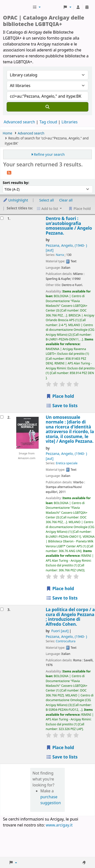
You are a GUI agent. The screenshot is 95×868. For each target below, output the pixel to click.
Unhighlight (16, 200)
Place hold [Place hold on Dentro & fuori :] (60, 396)
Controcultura (66, 641)
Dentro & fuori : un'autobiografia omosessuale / (69, 226)
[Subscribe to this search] (9, 172)
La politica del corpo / (70, 617)
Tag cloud (48, 122)
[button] (37, 7)
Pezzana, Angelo (66, 636)
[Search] (47, 107)
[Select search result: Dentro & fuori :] (2, 218)
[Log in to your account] (78, 7)
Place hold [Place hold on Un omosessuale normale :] (60, 589)
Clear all (66, 200)
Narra (60, 255)
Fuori (60, 631)
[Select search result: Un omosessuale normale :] (2, 417)
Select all (47, 200)
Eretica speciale (67, 463)
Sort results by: (16, 183)
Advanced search (19, 122)
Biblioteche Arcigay (17, 7)
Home (8, 133)
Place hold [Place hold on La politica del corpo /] (60, 747)
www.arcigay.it (59, 825)
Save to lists (62, 406)
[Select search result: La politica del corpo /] (2, 609)
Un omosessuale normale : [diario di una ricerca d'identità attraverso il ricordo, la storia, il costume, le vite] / (70, 429)
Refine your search (49, 154)
